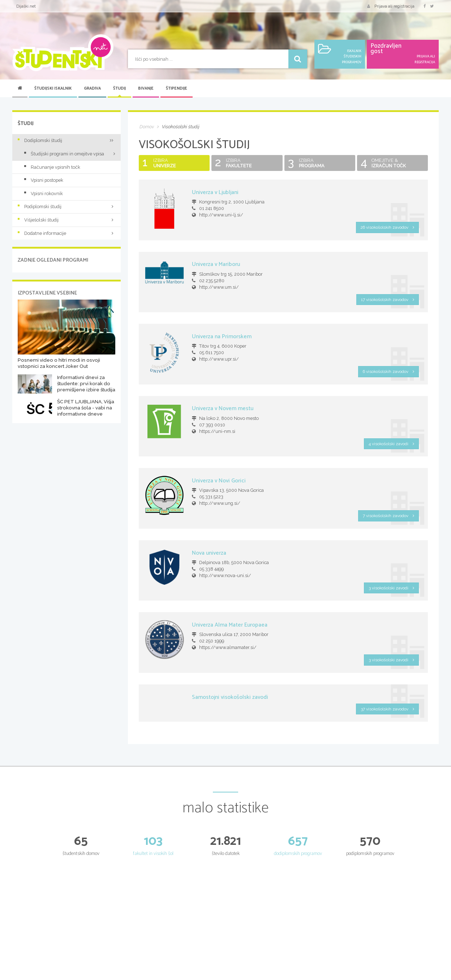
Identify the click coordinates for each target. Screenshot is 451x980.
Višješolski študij (66, 220)
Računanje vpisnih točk (52, 167)
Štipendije (177, 89)
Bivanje (146, 89)
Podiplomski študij (66, 207)
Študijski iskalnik (53, 89)
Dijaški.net (26, 6)
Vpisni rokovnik (44, 194)
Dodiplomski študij (66, 140)
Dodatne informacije (66, 233)
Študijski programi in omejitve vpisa (64, 154)
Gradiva (92, 89)
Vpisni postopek (44, 180)
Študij (119, 89)
